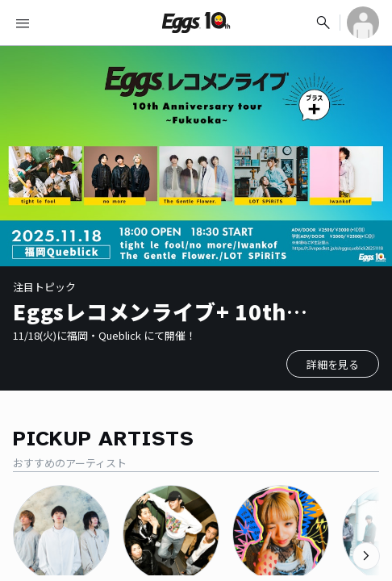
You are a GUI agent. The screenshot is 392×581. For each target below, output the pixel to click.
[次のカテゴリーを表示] (366, 556)
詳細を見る (333, 364)
